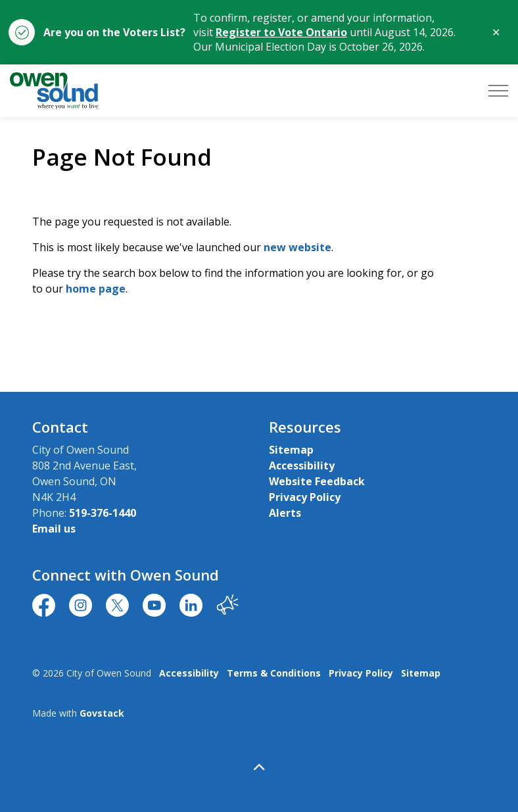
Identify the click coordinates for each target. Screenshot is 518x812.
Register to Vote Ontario (281, 32)
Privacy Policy (305, 497)
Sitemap (291, 450)
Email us (54, 529)
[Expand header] (498, 91)
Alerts (285, 513)
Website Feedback (317, 481)
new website (297, 247)
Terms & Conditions (274, 673)
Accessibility (302, 466)
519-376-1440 (103, 513)
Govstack (102, 713)
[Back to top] (259, 768)
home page (96, 289)
